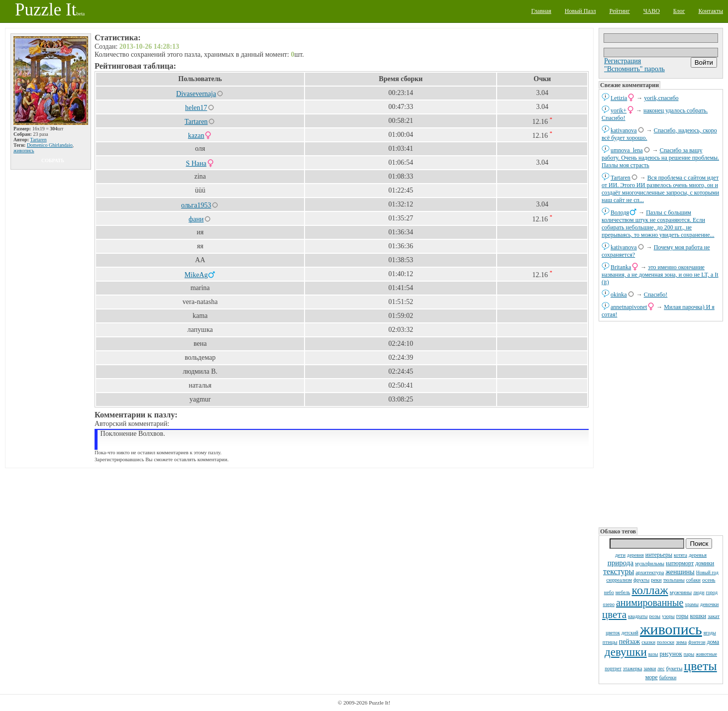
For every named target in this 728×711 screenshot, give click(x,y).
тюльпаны (674, 580)
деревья (698, 555)
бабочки (668, 677)
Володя (620, 212)
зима (681, 642)
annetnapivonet (629, 307)
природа (621, 563)
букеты (674, 668)
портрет (613, 668)
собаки (693, 580)
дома (713, 642)
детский (630, 633)
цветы (700, 666)
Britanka (621, 267)
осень (709, 580)
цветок (613, 633)
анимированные (650, 603)
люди (699, 592)
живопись (671, 629)
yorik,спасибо (661, 98)
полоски (666, 642)
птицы (610, 642)
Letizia (619, 98)
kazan (196, 136)
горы (682, 616)
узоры (668, 616)
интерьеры (659, 555)
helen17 (196, 108)
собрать (53, 160)
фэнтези (697, 642)
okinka (619, 295)
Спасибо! (656, 295)
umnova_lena (627, 150)
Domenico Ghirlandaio (50, 145)
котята (680, 555)
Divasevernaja (196, 94)
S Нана (196, 163)
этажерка (633, 668)
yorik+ (619, 110)
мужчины (681, 592)
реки (656, 580)
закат (714, 616)
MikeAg (196, 275)
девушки (626, 652)
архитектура (650, 572)
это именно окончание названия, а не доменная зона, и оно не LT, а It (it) (660, 275)
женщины (680, 572)
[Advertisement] (661, 423)
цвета (614, 614)
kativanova (624, 130)
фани (196, 219)
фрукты (641, 580)
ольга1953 (196, 205)
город (712, 592)
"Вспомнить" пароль (634, 69)
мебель (623, 592)
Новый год (707, 572)
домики (705, 563)
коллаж (650, 590)
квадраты (638, 616)
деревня (635, 555)
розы (655, 616)
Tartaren (621, 178)
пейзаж (630, 642)
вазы (653, 654)
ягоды (710, 633)
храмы (692, 604)
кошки (698, 616)
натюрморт (680, 563)
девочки (710, 604)
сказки (648, 642)
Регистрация (623, 61)
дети (620, 555)
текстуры (619, 571)
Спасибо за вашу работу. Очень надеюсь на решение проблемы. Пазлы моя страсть (660, 158)
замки (650, 668)
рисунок (671, 654)
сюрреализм (619, 580)
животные (706, 654)
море (652, 677)
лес (661, 668)
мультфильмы (650, 563)
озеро (609, 604)
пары (689, 654)
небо (609, 592)
